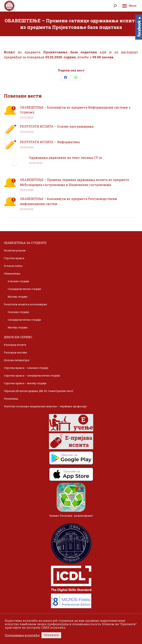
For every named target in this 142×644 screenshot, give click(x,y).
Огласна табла (13, 266)
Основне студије (18, 281)
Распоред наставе (15, 352)
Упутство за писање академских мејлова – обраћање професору (45, 406)
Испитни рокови (15, 250)
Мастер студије (18, 297)
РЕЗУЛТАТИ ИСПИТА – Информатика (50, 142)
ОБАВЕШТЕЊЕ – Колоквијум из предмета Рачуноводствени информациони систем (69, 201)
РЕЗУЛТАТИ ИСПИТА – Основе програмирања (57, 126)
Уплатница (11, 399)
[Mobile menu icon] (129, 6)
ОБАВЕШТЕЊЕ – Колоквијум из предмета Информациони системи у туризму (75, 110)
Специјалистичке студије (24, 289)
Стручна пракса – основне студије (26, 368)
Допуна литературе (17, 360)
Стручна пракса (14, 258)
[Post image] (10, 110)
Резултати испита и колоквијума (25, 304)
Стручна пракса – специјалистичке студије (32, 376)
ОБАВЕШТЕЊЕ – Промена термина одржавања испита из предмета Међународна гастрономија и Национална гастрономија (74, 182)
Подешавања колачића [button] (22, 635)
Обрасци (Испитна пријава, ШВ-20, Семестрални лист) (39, 391)
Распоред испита (15, 345)
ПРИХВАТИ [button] (51, 635)
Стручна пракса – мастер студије (25, 383)
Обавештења (12, 273)
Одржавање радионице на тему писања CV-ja (65, 158)
